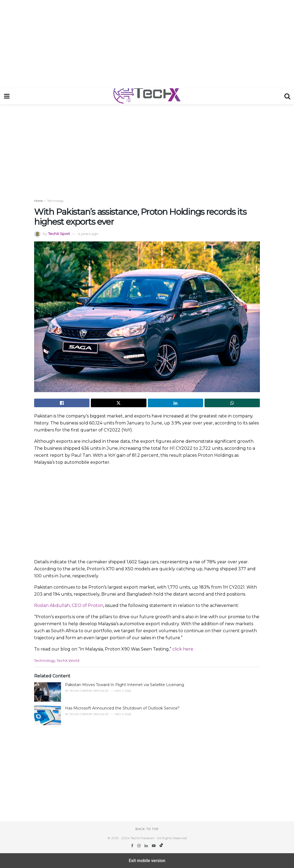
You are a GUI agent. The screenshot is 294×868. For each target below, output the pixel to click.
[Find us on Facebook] (133, 846)
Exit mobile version (147, 861)
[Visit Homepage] (147, 96)
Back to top (147, 829)
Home (38, 201)
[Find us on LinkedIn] (147, 846)
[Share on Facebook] (62, 403)
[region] (147, 43)
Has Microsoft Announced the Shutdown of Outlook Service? (122, 708)
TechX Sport (59, 234)
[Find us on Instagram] (139, 846)
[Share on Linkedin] (175, 403)
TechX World (68, 660)
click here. (183, 649)
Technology (55, 201)
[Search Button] (287, 96)
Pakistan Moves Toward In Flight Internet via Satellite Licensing (125, 685)
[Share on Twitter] (119, 403)
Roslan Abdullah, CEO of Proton (69, 605)
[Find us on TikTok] (161, 846)
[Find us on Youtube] (154, 846)
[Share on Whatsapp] (232, 403)
